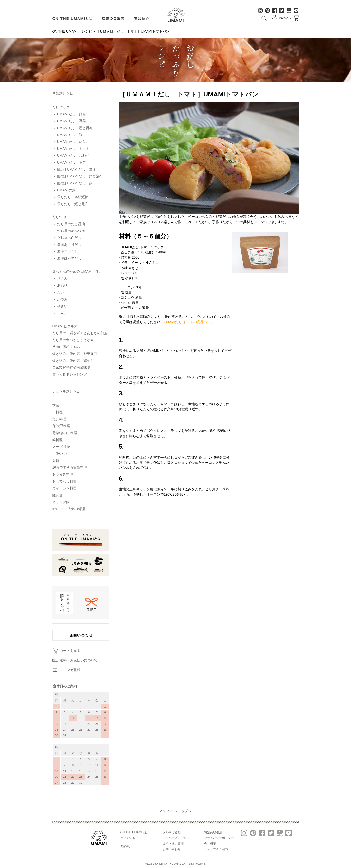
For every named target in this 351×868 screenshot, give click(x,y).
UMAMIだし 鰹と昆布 (75, 128)
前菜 (56, 405)
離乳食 (57, 495)
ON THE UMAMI (65, 31)
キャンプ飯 (61, 502)
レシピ (87, 31)
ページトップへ (176, 811)
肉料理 (57, 412)
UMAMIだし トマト (73, 149)
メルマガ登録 (70, 670)
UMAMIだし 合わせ (73, 155)
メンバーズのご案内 (176, 838)
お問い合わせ (172, 849)
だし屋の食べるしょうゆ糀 (73, 340)
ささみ (62, 278)
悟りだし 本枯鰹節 (73, 197)
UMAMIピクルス (65, 326)
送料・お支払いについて (79, 660)
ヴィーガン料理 (64, 488)
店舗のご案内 (113, 19)
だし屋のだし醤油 (71, 224)
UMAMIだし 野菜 (72, 121)
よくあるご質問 (173, 844)
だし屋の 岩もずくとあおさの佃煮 (80, 333)
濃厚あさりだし (69, 245)
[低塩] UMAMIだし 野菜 (76, 169)
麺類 (56, 461)
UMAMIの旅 (66, 190)
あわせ (62, 285)
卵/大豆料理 (61, 426)
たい (61, 292)
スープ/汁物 (61, 447)
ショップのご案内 (216, 849)
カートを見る (70, 651)
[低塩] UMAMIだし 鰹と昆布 (80, 176)
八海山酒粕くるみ (66, 347)
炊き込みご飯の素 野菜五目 (75, 354)
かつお (62, 299)
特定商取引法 (213, 832)
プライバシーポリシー (219, 838)
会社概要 (210, 844)
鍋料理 (57, 440)
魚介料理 (59, 419)
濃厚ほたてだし (69, 258)
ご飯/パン (60, 454)
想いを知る (128, 838)
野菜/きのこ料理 (65, 433)
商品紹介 (142, 19)
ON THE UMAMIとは (134, 832)
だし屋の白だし (69, 238)
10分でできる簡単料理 (70, 467)
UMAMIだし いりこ (73, 142)
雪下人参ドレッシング (70, 374)
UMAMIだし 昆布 (72, 114)
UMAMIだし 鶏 (70, 135)
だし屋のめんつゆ (71, 231)
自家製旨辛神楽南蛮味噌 (71, 367)
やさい (62, 306)
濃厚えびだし (68, 251)
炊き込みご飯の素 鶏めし (73, 361)
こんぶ (62, 313)
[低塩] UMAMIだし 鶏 (75, 183)
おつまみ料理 (63, 474)
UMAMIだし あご (72, 162)
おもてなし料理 (64, 481)
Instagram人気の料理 (69, 509)
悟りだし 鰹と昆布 (73, 204)
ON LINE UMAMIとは (72, 19)
